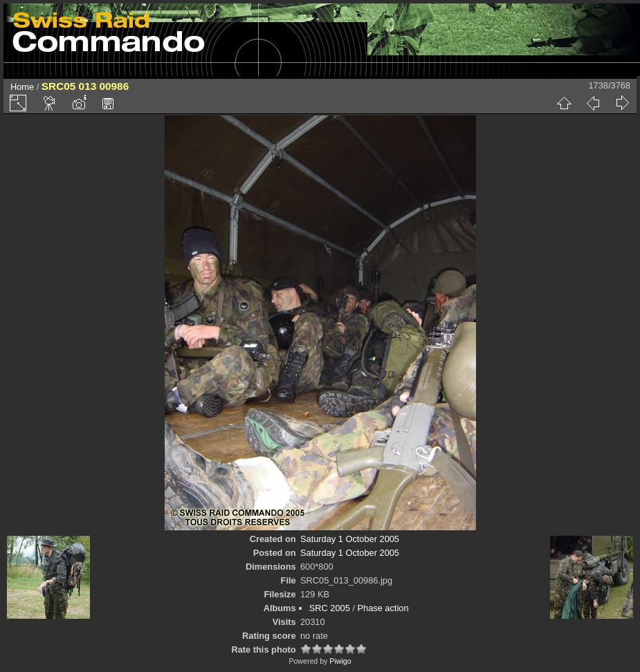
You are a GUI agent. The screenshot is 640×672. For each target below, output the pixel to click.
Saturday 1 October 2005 (350, 539)
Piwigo (340, 661)
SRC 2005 (330, 608)
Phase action (383, 608)
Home (22, 87)
